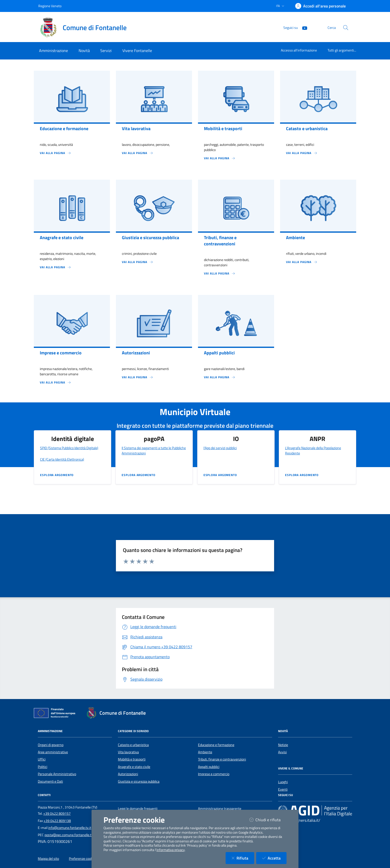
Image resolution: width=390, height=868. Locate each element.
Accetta (274, 858)
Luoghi (283, 782)
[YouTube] (303, 27)
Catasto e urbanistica (133, 745)
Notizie (283, 745)
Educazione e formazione (216, 745)
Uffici (42, 759)
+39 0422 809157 (57, 814)
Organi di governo (51, 745)
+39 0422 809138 (57, 821)
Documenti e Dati (50, 781)
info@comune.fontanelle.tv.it (70, 828)
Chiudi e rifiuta (268, 820)
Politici (43, 767)
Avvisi (282, 752)
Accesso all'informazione (299, 50)
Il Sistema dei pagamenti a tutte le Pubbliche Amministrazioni (154, 450)
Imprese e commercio (214, 774)
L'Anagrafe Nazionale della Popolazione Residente (313, 450)
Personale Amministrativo (57, 774)
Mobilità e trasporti (132, 759)
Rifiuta (243, 858)
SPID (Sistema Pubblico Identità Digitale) (69, 448)
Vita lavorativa (128, 752)
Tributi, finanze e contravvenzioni (222, 759)
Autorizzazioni (128, 774)
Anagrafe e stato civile (134, 767)
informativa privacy (171, 850)
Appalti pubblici (209, 767)
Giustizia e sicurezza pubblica (139, 781)
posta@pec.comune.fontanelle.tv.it (70, 835)
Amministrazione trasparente (220, 809)
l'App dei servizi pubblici (220, 448)
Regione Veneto (50, 6)
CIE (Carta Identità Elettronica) (62, 459)
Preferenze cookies (83, 859)
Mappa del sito (48, 859)
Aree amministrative (53, 752)
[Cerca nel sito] (346, 28)
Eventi (283, 789)
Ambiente (205, 752)
